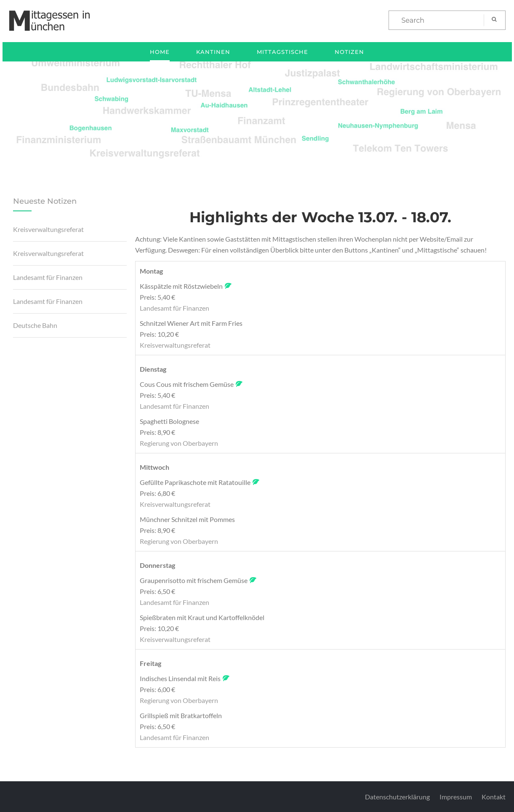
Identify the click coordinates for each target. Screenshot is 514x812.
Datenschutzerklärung (397, 797)
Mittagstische (282, 52)
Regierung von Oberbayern (179, 443)
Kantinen (213, 52)
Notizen (349, 52)
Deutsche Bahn (35, 325)
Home (160, 52)
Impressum (456, 797)
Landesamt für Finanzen (48, 277)
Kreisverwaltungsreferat (48, 229)
